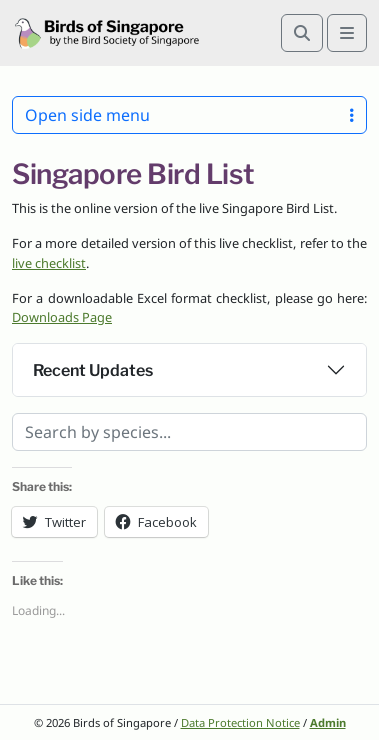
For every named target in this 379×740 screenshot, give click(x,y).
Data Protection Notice (240, 722)
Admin (328, 722)
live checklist (49, 263)
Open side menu (189, 115)
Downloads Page (62, 317)
